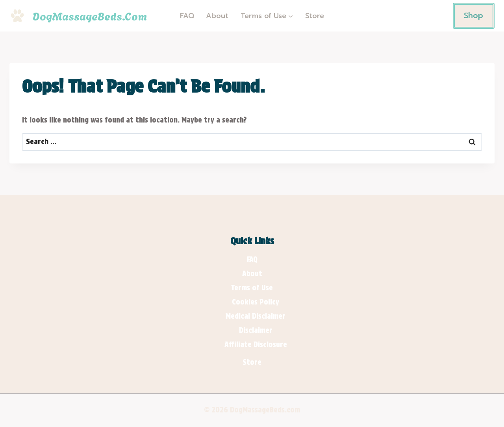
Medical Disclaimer (256, 316)
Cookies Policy (256, 302)
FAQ (187, 16)
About (217, 16)
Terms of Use (252, 288)
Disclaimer (256, 330)
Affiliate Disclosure (256, 344)
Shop (473, 15)
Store (315, 16)
